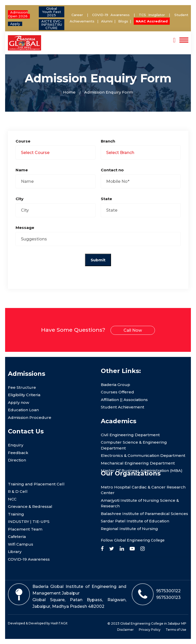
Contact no (112, 170)
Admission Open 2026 (18, 14)
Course (23, 141)
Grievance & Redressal (30, 506)
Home (69, 92)
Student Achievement (122, 407)
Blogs (123, 21)
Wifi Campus (21, 544)
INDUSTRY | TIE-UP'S (29, 521)
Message (25, 228)
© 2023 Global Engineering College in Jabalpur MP (147, 623)
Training (16, 514)
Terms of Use (176, 630)
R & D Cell (18, 491)
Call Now (133, 330)
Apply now (19, 402)
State (106, 199)
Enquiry (16, 445)
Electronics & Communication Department (143, 455)
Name (22, 170)
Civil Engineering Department (130, 435)
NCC (12, 499)
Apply (15, 24)
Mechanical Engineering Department (138, 463)
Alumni (107, 21)
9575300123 (168, 597)
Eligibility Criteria (24, 395)
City (20, 199)
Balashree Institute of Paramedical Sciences (144, 514)
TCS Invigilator (153, 15)
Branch (108, 141)
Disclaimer (125, 630)
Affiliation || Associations (124, 400)
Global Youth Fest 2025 (52, 12)
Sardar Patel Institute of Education (135, 521)
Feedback (18, 453)
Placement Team (25, 529)
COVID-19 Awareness (111, 15)
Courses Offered (117, 392)
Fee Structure (22, 387)
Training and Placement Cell (36, 484)
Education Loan (23, 410)
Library (15, 552)
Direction (17, 460)
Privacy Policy (150, 630)
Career (77, 15)
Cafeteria (17, 537)
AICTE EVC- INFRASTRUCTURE (52, 24)
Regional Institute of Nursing (129, 529)
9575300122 (168, 591)
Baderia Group (115, 385)
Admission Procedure (30, 417)
